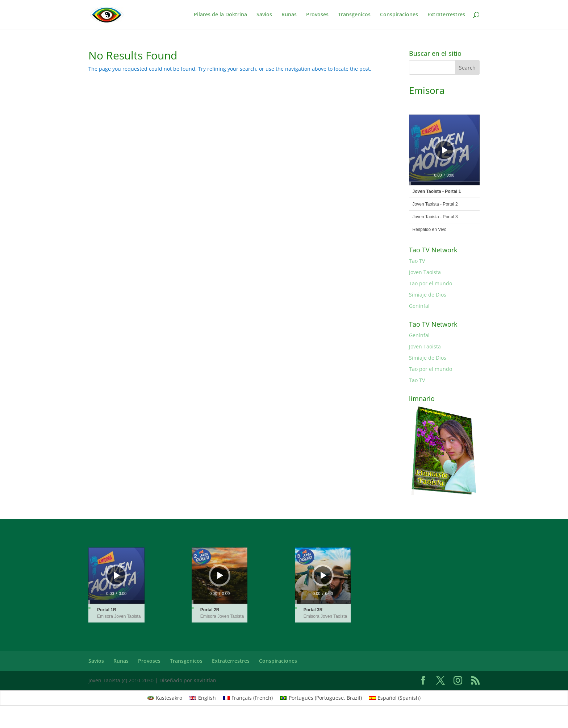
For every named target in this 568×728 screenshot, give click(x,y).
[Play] (445, 150)
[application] (444, 150)
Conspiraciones (399, 15)
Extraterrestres (446, 15)
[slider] (444, 183)
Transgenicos (354, 15)
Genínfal (419, 306)
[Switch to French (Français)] (248, 698)
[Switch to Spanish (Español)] (395, 698)
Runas (289, 15)
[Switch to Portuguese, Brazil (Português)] (321, 698)
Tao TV (417, 261)
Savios (264, 15)
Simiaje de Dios (428, 295)
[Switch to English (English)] (203, 698)
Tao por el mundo (431, 283)
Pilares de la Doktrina (220, 15)
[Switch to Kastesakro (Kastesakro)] (165, 698)
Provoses (317, 15)
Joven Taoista (425, 272)
